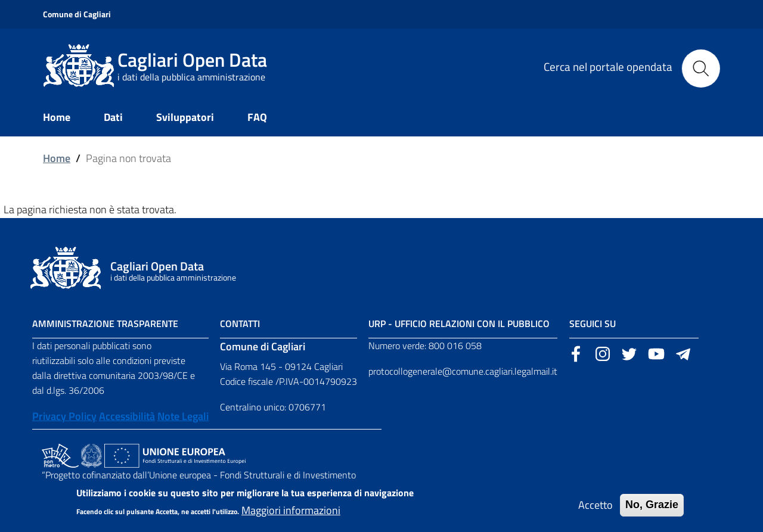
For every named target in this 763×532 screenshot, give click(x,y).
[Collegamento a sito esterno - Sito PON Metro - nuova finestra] (60, 455)
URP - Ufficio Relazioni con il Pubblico (459, 323)
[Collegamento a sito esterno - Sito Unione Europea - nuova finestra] (175, 455)
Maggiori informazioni (291, 514)
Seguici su (593, 323)
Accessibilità (127, 416)
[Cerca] (701, 66)
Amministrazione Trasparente (105, 323)
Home (57, 158)
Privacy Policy (64, 416)
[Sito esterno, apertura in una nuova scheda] (576, 353)
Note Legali (183, 416)
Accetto (595, 509)
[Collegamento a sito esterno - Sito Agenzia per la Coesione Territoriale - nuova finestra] (92, 455)
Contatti (240, 323)
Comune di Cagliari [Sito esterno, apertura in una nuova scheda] (77, 14)
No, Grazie (652, 509)
